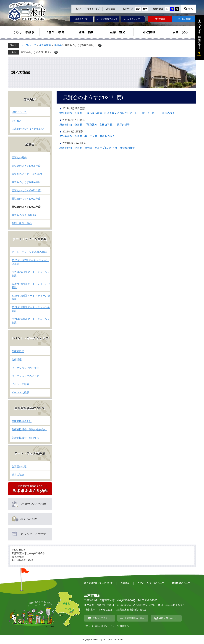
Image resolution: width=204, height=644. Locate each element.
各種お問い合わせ (168, 618)
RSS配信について (181, 583)
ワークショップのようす (25, 376)
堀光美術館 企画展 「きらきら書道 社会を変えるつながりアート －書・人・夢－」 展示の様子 (117, 113)
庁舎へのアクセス (101, 618)
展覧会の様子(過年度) (24, 215)
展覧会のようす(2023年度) (26, 190)
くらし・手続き (24, 32)
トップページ (28, 45)
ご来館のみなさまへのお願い (28, 129)
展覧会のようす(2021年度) (37, 52)
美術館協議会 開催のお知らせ (29, 429)
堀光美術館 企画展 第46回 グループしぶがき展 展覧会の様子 (97, 148)
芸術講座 (17, 360)
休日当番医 (184, 19)
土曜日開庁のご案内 (134, 618)
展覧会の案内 (19, 158)
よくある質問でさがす (107, 19)
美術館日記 (18, 351)
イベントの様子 (20, 393)
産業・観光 (118, 32)
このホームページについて (151, 583)
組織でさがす (81, 19)
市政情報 (149, 32)
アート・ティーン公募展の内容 (29, 252)
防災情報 (160, 19)
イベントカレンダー (133, 19)
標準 (145, 9)
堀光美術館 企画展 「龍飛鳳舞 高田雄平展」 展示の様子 (94, 125)
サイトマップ (94, 9)
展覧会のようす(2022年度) (26, 199)
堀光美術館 (45, 45)
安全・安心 (180, 32)
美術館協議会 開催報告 (25, 438)
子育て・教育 (55, 32)
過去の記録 (18, 475)
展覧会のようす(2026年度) (26, 166)
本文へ (78, 9)
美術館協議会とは (22, 421)
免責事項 (125, 583)
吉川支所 (90, 610)
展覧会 (58, 45)
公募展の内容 (19, 467)
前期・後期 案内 (22, 223)
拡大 (138, 9)
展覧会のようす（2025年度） (28, 174)
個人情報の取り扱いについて (98, 583)
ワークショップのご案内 (25, 368)
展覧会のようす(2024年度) (28, 182)
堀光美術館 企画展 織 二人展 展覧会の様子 (87, 136)
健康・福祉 (86, 32)
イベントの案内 (20, 384)
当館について (19, 112)
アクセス (17, 121)
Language (110, 9)
